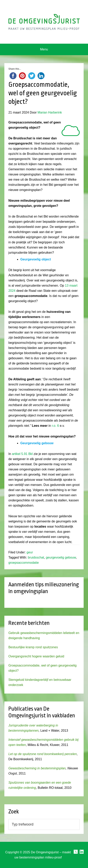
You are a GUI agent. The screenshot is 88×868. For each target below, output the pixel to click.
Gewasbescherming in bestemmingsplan (37, 768)
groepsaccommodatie (24, 563)
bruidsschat (36, 557)
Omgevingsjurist (44, 22)
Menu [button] (44, 49)
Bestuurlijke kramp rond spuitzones (33, 647)
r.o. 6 (55, 426)
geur (30, 552)
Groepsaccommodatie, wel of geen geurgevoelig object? (43, 93)
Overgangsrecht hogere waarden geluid (36, 656)
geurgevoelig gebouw (61, 557)
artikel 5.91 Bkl (22, 454)
